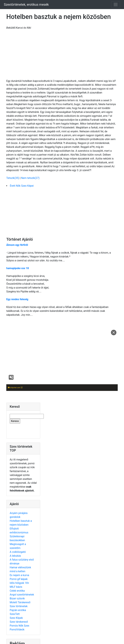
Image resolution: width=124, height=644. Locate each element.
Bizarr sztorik (17, 598)
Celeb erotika (17, 591)
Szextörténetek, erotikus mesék (26, 5)
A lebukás (15, 556)
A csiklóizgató (18, 552)
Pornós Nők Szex (19, 626)
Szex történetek (19, 606)
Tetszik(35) (13, 178)
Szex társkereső (19, 622)
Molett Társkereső (20, 602)
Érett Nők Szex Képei (22, 186)
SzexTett (15, 614)
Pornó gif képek (19, 579)
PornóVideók (17, 630)
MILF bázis (16, 587)
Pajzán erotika (18, 610)
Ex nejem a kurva (19, 575)
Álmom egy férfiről (17, 245)
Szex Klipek (16, 618)
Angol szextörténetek (22, 595)
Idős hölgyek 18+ (19, 583)
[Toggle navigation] (116, 5)
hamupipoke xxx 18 (18, 268)
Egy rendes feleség (17, 299)
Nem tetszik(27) (30, 178)
